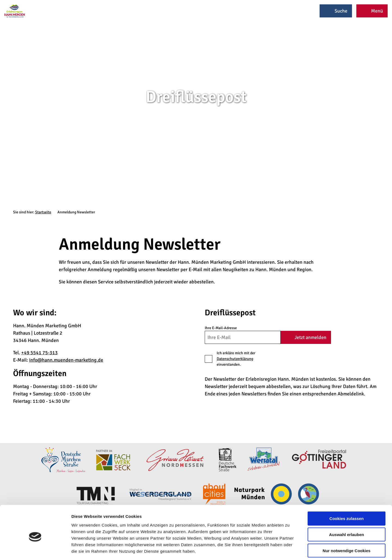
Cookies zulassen (347, 493)
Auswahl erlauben (347, 509)
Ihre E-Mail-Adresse (221, 328)
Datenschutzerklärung (235, 359)
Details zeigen (290, 549)
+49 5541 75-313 (39, 353)
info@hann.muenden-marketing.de (66, 360)
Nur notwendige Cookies (347, 525)
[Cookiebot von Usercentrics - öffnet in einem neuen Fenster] (35, 549)
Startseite (43, 212)
